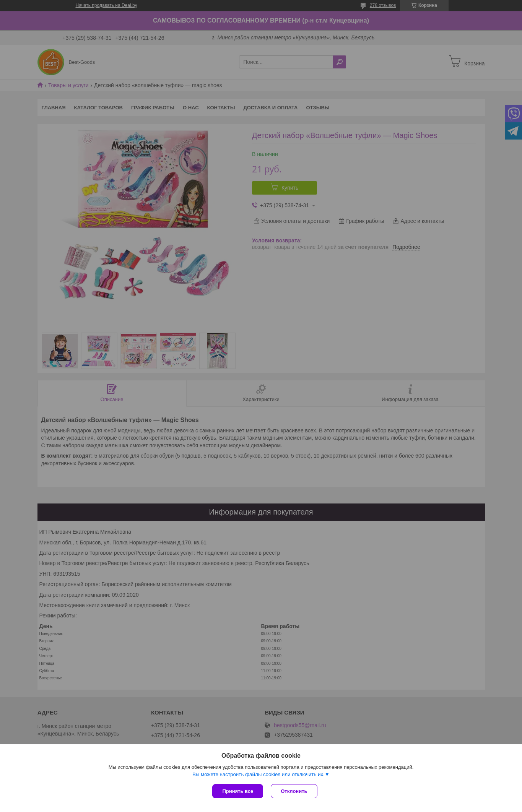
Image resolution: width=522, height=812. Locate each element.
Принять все (238, 791)
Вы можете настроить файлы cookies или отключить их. (259, 774)
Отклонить (294, 791)
